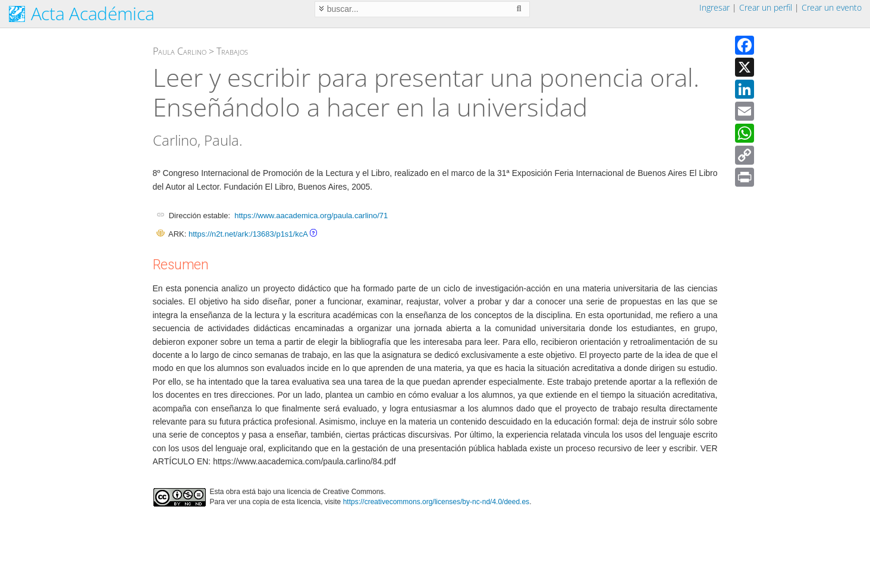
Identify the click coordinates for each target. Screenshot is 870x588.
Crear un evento (832, 7)
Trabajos (232, 51)
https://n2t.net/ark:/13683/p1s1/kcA (248, 234)
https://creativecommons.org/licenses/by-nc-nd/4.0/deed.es (436, 502)
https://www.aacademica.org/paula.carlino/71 (311, 216)
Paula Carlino (180, 51)
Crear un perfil (766, 7)
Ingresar (714, 7)
